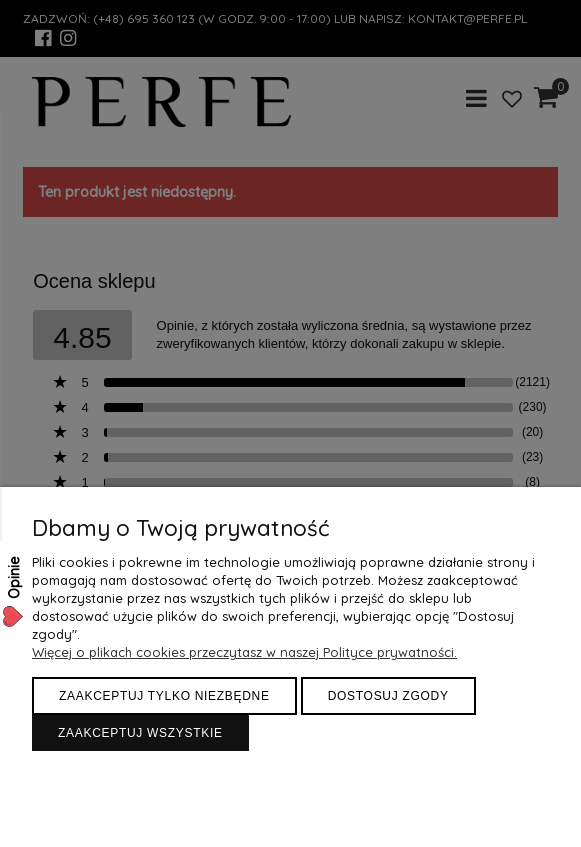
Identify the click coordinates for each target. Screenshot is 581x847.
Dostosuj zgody (388, 696)
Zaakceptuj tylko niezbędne (164, 696)
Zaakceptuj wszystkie (140, 733)
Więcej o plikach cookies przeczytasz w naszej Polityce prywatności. (244, 652)
